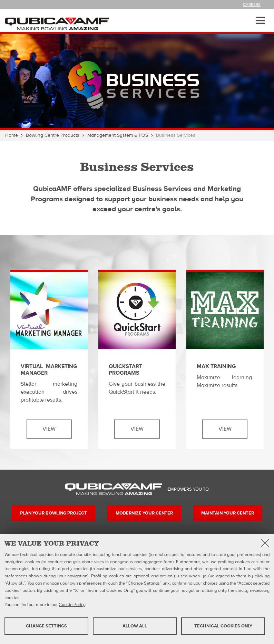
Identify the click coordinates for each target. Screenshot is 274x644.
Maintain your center (228, 513)
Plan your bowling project (53, 513)
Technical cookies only (223, 626)
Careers (252, 4)
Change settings (46, 626)
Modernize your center (144, 513)
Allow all (135, 626)
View (49, 429)
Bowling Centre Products (53, 135)
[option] (137, 81)
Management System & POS (118, 135)
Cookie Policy (72, 605)
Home (12, 135)
